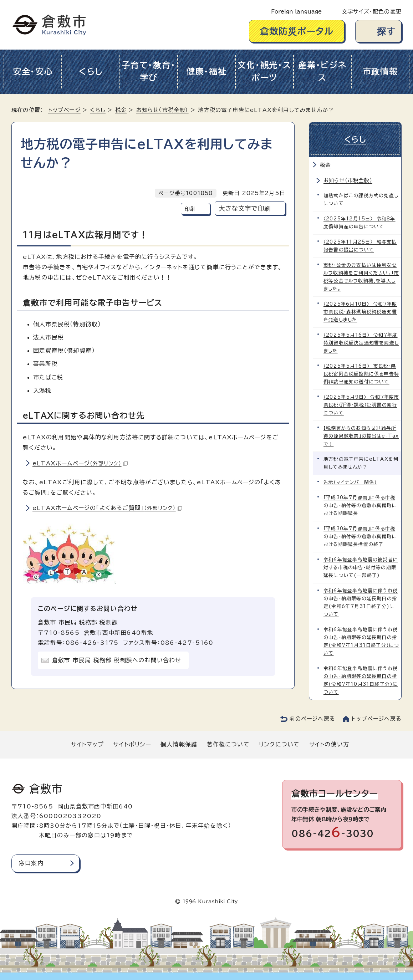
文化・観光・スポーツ (264, 71)
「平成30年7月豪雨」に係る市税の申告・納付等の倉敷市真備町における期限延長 (360, 506)
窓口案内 (31, 863)
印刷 (190, 209)
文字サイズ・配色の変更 (372, 12)
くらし (91, 72)
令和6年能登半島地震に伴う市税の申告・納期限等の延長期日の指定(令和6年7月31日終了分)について (361, 603)
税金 (121, 110)
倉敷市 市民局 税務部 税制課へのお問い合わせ (117, 660)
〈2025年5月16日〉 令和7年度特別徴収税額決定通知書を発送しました (361, 343)
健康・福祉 (207, 72)
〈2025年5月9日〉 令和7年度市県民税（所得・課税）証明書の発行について (361, 405)
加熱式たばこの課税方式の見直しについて (361, 200)
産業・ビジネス (322, 71)
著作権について (228, 744)
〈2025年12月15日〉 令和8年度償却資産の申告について (360, 223)
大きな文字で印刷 (245, 208)
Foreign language (296, 12)
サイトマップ (87, 744)
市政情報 (380, 72)
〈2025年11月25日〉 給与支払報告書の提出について (360, 246)
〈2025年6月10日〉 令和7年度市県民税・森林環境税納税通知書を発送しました (360, 312)
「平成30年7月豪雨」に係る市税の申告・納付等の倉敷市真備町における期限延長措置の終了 (360, 537)
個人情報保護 (179, 744)
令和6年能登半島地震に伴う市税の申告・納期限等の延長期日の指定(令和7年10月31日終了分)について (361, 680)
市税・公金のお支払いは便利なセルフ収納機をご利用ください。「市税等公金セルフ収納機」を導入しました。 (361, 277)
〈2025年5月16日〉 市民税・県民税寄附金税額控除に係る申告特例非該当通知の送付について (361, 374)
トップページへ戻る (377, 719)
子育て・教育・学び (149, 71)
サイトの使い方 (329, 744)
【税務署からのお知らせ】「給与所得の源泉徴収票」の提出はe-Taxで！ (361, 436)
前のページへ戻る (312, 719)
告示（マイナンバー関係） (350, 482)
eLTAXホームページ (80, 463)
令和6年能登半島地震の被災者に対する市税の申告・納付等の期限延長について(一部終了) (361, 568)
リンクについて (279, 744)
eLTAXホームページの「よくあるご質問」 (107, 508)
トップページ (64, 110)
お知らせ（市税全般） (162, 110)
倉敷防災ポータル (297, 31)
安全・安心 (33, 72)
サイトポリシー (132, 744)
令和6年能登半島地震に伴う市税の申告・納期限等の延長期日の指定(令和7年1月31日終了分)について (361, 641)
